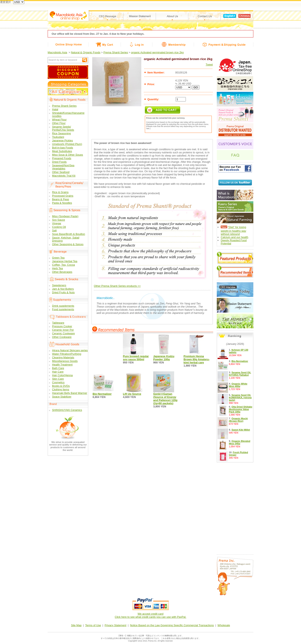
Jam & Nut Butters (63, 289)
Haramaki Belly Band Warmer (70, 393)
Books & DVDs (61, 386)
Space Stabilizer (62, 397)
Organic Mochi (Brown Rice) (238, 420)
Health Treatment (62, 365)
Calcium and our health (235, 237)
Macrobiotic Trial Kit (64, 176)
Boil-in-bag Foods (62, 148)
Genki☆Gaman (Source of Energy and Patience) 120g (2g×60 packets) (165, 399)
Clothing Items (61, 389)
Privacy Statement (115, 625)
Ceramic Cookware (63, 333)
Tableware (58, 323)
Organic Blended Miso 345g (240, 442)
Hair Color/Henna (62, 375)
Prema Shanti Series (116, 52)
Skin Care (58, 379)
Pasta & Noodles (62, 203)
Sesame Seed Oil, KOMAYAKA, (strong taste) (240, 398)
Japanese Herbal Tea (65, 261)
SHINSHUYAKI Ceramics (67, 410)
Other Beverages (62, 272)
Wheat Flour (59, 120)
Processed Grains (63, 196)
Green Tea (58, 258)
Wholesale (224, 625)
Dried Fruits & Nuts (63, 292)
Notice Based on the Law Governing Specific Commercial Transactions (172, 625)
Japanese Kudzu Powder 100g (164, 358)
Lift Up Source (132, 394)
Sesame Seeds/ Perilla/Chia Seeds (63, 128)
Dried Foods (59, 162)
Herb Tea (57, 268)
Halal (55, 109)
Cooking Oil (59, 227)
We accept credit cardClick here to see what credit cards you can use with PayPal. (150, 615)
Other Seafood (61, 172)
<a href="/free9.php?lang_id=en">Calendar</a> (235, 507)
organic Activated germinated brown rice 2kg (157, 52)
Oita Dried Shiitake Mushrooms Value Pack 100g (241, 409)
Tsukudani (58, 137)
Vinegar (57, 223)
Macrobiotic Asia (57, 52)
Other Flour (59, 123)
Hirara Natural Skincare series (70, 350)
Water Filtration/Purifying (67, 354)
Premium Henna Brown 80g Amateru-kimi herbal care (197, 359)
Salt (54, 230)
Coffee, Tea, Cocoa (63, 265)
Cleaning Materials (63, 357)
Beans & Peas (61, 199)
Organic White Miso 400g (238, 385)
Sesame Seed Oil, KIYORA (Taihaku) (240, 374)
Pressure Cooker (62, 326)
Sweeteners (59, 285)
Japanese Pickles (62, 140)
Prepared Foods (62, 158)
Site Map (76, 625)
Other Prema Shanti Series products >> (117, 286)
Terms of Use (93, 625)
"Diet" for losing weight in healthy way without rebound (233, 231)
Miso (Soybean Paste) (65, 216)
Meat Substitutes (62, 151)
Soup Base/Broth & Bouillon (69, 234)
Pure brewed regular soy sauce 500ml (136, 358)
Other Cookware (62, 337)
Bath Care (58, 368)
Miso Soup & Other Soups (68, 155)
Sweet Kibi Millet (241, 430)
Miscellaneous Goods (65, 361)
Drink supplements (63, 306)
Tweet (209, 65)
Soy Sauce (59, 220)
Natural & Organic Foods (86, 52)
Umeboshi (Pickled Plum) (67, 144)
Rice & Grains (60, 192)
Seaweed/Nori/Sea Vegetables (63, 167)
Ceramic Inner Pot (63, 330)
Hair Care (58, 372)
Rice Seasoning (61, 133)
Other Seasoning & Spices (68, 244)
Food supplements (63, 309)
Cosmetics (58, 382)
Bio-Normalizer (102, 394)
